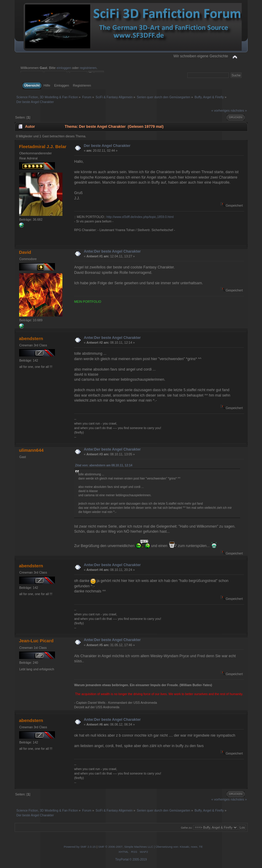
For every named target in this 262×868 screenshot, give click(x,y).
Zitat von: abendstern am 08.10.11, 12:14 (104, 465)
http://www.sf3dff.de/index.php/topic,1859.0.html (140, 217)
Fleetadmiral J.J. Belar (43, 146)
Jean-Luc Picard (36, 641)
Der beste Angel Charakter (107, 146)
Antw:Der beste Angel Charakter (112, 251)
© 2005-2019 (138, 859)
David (25, 252)
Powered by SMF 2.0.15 (80, 847)
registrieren (88, 68)
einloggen (64, 68)
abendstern (31, 338)
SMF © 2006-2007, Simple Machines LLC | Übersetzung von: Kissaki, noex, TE (151, 847)
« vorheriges (220, 110)
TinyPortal (122, 859)
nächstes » (239, 110)
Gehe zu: (187, 828)
